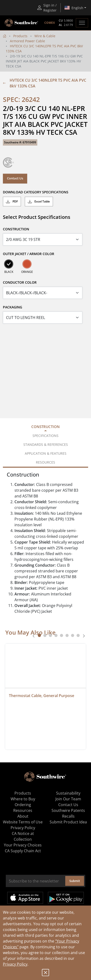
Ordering (23, 805)
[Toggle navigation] (82, 23)
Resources (23, 810)
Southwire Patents (68, 810)
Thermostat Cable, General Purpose (42, 696)
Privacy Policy (15, 964)
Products (20, 36)
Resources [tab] (45, 462)
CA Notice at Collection (23, 836)
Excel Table (39, 202)
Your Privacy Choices (23, 845)
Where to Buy (23, 799)
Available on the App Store (25, 898)
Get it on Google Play (66, 898)
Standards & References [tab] (46, 444)
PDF (12, 202)
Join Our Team (68, 799)
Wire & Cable (45, 36)
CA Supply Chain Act (23, 851)
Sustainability (68, 793)
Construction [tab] (45, 427)
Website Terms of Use (23, 822)
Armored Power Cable (27, 41)
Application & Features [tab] (46, 453)
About (23, 816)
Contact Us (15, 178)
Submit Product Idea (68, 822)
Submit (75, 881)
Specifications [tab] (45, 436)
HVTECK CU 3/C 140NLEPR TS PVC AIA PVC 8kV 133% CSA (45, 83)
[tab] (39, 635)
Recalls (68, 816)
